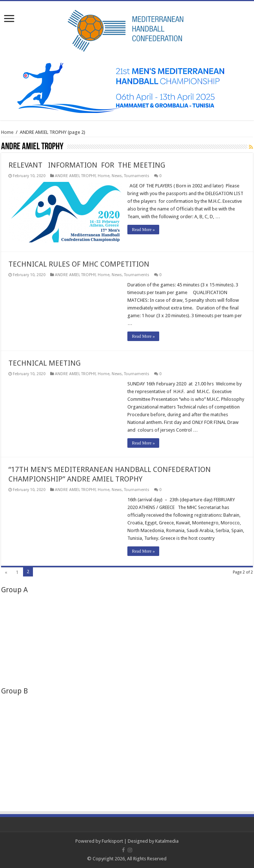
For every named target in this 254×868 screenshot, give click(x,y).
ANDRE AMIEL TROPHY (75, 176)
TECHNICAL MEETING (44, 363)
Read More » (143, 230)
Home (7, 132)
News (117, 176)
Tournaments (137, 176)
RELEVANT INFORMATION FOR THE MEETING (87, 165)
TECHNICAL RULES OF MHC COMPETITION (79, 264)
